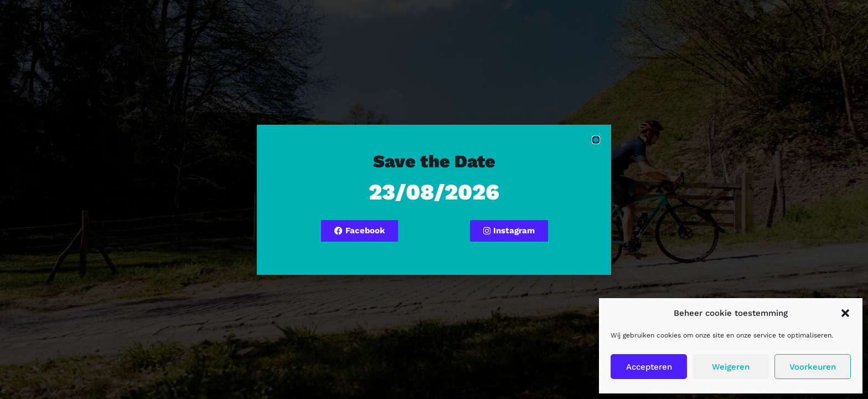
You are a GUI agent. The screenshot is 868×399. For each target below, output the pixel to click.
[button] (845, 313)
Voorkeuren (813, 367)
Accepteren (649, 367)
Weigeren (731, 367)
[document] (434, 199)
